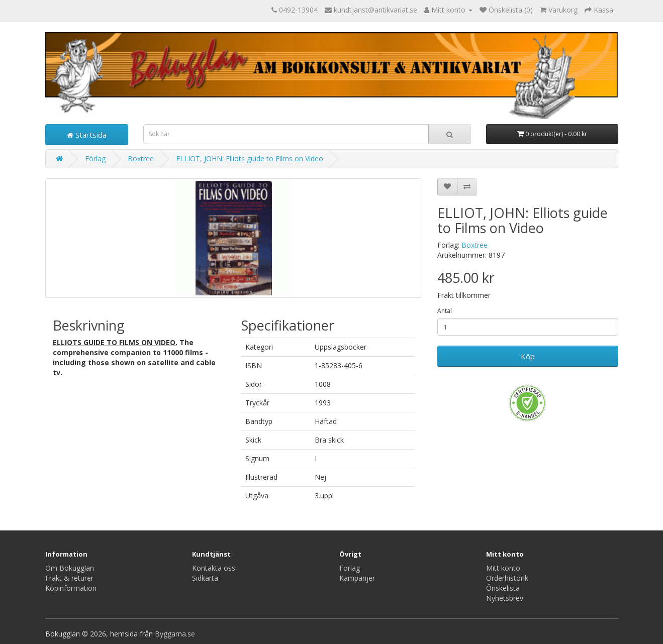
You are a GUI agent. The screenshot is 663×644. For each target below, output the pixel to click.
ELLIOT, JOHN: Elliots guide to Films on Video (250, 158)
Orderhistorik (507, 578)
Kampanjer (357, 578)
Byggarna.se (175, 634)
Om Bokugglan (70, 568)
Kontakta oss (214, 568)
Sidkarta (205, 578)
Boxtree (141, 158)
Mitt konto (503, 568)
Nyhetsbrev (505, 598)
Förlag (95, 158)
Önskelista (503, 588)
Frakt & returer (69, 578)
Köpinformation (71, 588)
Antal (445, 311)
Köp (528, 356)
